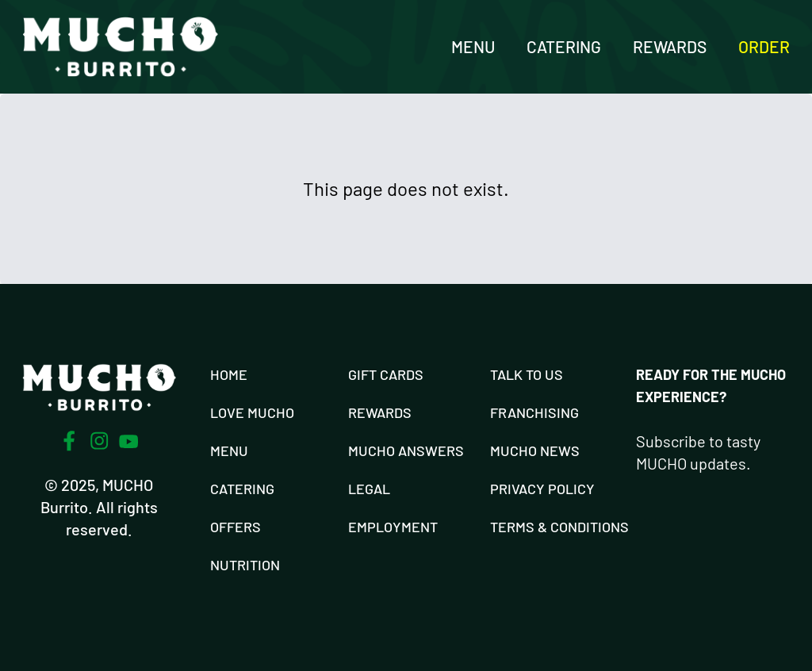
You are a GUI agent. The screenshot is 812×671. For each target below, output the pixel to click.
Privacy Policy (542, 489)
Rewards (670, 46)
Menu (473, 46)
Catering (564, 46)
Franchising (534, 412)
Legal (369, 489)
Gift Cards (386, 374)
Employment (393, 527)
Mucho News (535, 451)
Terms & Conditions (559, 527)
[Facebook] (69, 441)
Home (229, 374)
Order (764, 46)
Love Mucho (252, 412)
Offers (236, 527)
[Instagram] (99, 441)
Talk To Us (527, 374)
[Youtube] (129, 441)
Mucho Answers (406, 451)
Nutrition (245, 565)
